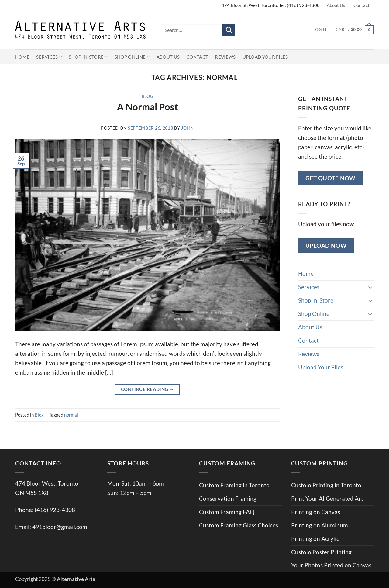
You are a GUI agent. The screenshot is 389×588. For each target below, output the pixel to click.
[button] (320, 30)
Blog (148, 96)
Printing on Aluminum (320, 525)
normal (71, 415)
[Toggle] (370, 287)
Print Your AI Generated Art (327, 498)
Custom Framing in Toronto (234, 485)
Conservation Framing (228, 498)
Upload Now (326, 246)
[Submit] (229, 30)
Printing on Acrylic (315, 539)
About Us (336, 5)
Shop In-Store (88, 57)
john (188, 128)
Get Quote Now (330, 178)
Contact (361, 5)
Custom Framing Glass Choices (239, 525)
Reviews (225, 57)
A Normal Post (148, 107)
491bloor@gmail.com (60, 527)
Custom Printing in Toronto (326, 485)
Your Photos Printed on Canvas (331, 565)
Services (49, 57)
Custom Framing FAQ (227, 512)
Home (22, 57)
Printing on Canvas (316, 512)
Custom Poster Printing (321, 552)
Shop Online (132, 57)
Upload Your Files (265, 57)
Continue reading (147, 389)
